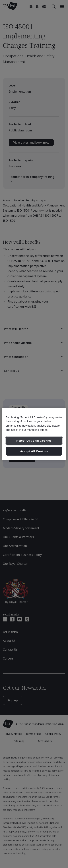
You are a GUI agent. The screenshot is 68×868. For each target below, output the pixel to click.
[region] (34, 434)
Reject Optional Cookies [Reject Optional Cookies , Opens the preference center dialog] (34, 441)
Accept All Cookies (34, 451)
